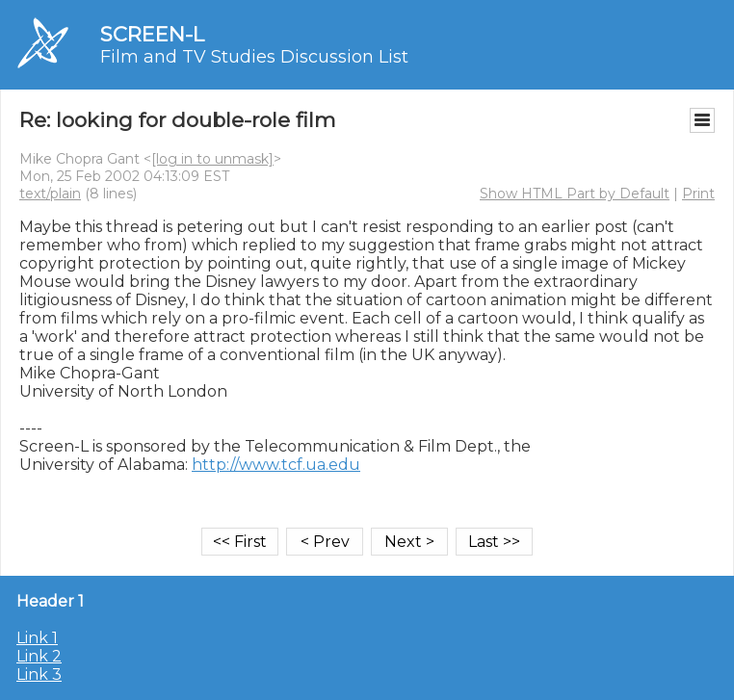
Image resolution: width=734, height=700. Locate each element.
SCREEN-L (152, 34)
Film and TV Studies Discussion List (254, 57)
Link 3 (39, 674)
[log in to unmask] (212, 159)
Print (698, 194)
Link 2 (39, 656)
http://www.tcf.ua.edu (276, 465)
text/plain (50, 194)
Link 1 (37, 638)
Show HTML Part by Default (575, 194)
